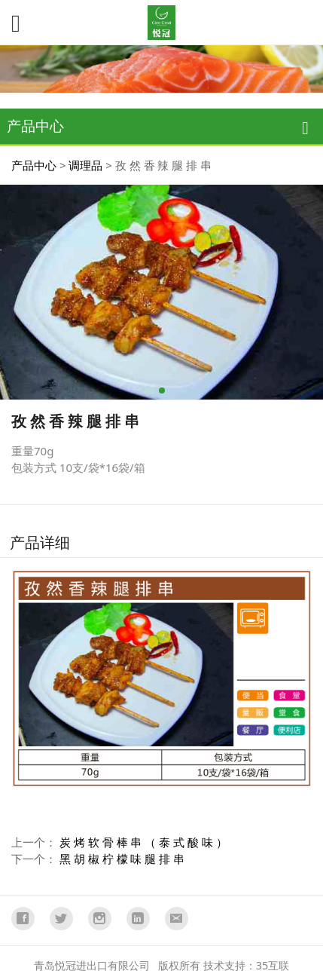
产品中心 (34, 165)
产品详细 (40, 542)
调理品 (85, 165)
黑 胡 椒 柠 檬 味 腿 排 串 (122, 859)
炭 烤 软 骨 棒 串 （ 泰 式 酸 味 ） (143, 842)
